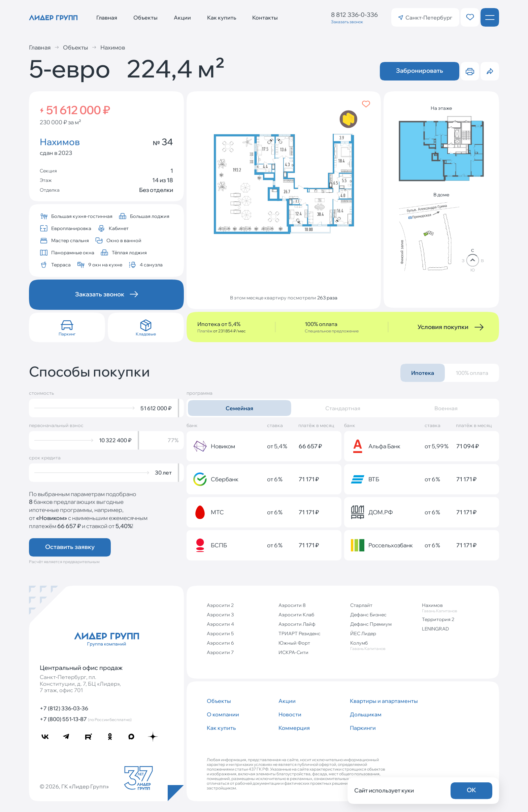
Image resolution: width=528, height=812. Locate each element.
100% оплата (472, 373)
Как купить (222, 18)
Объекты (145, 18)
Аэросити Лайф (297, 624)
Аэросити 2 (220, 605)
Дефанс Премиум (371, 624)
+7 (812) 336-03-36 (64, 708)
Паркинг (67, 334)
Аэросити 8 (292, 605)
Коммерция (294, 728)
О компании (223, 714)
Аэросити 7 (220, 652)
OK (471, 790)
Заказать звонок (347, 22)
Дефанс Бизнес (368, 615)
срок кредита (45, 458)
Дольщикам (366, 714)
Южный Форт (294, 643)
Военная (446, 408)
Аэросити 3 (220, 615)
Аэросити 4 (220, 624)
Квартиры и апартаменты (383, 701)
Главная (107, 18)
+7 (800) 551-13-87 (86, 719)
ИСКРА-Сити (293, 652)
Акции (182, 18)
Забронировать (420, 71)
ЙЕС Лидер (363, 634)
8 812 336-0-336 (354, 15)
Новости (290, 714)
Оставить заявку (70, 547)
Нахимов (109, 47)
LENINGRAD (435, 629)
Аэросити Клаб (296, 615)
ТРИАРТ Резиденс (300, 634)
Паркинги (363, 728)
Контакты (265, 18)
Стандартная (343, 408)
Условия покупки (443, 327)
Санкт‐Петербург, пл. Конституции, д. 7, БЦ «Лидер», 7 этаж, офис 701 (80, 684)
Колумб (383, 645)
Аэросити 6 (220, 643)
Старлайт (361, 605)
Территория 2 (438, 619)
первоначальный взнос (56, 426)
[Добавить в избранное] (366, 104)
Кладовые (146, 334)
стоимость (41, 393)
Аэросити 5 (220, 634)
